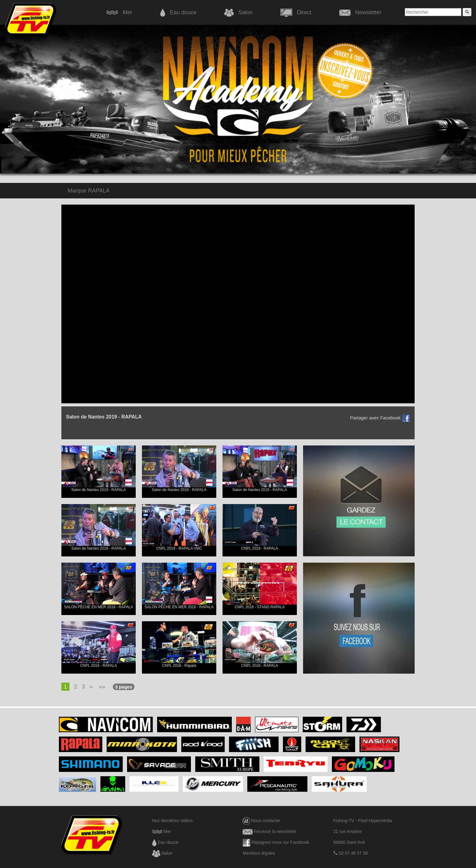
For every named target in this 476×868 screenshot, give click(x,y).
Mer (119, 13)
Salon (238, 13)
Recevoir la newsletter (270, 831)
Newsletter (360, 13)
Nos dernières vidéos (173, 821)
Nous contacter (262, 821)
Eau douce (178, 13)
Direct (296, 13)
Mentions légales (259, 853)
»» (102, 687)
